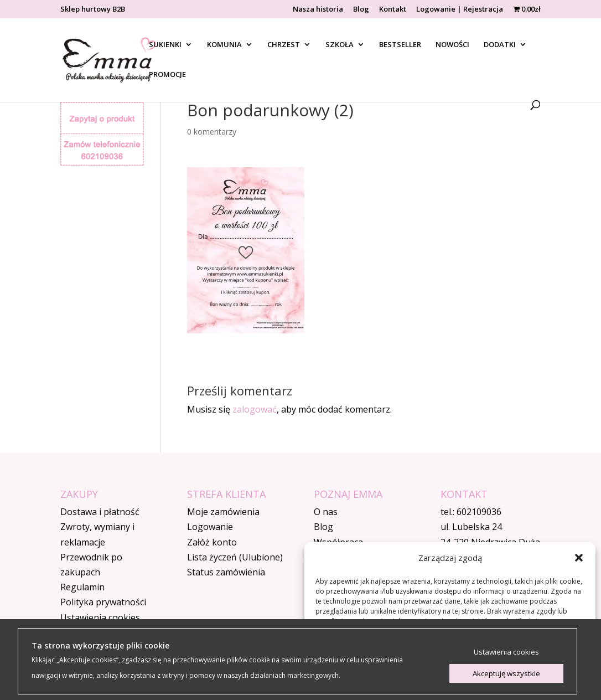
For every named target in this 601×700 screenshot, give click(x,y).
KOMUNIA (224, 45)
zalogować (255, 409)
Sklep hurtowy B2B (93, 10)
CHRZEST (284, 45)
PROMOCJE (167, 75)
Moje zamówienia (223, 512)
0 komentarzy (212, 132)
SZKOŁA (340, 45)
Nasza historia (318, 10)
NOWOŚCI (452, 45)
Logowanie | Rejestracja (460, 10)
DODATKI (500, 45)
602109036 (479, 512)
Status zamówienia (226, 572)
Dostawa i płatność (100, 512)
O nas (326, 512)
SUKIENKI (165, 45)
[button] (579, 558)
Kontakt (393, 10)
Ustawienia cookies (100, 617)
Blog (361, 10)
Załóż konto (212, 542)
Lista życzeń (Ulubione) (235, 557)
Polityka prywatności (103, 602)
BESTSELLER (400, 45)
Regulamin (82, 587)
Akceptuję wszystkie (506, 673)
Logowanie (210, 527)
